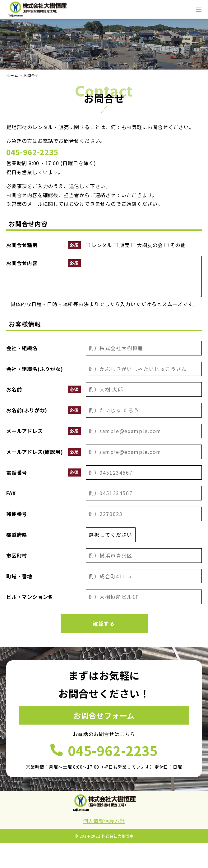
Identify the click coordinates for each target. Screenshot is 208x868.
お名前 (44, 389)
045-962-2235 (32, 152)
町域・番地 (19, 576)
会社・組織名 (22, 348)
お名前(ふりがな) (44, 410)
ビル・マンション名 (30, 597)
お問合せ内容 (44, 263)
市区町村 (17, 555)
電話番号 (44, 472)
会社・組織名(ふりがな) (35, 369)
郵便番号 (17, 514)
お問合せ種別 (44, 245)
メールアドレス (44, 431)
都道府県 (17, 535)
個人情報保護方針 (104, 821)
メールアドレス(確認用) (44, 452)
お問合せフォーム (104, 715)
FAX (11, 493)
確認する (104, 623)
